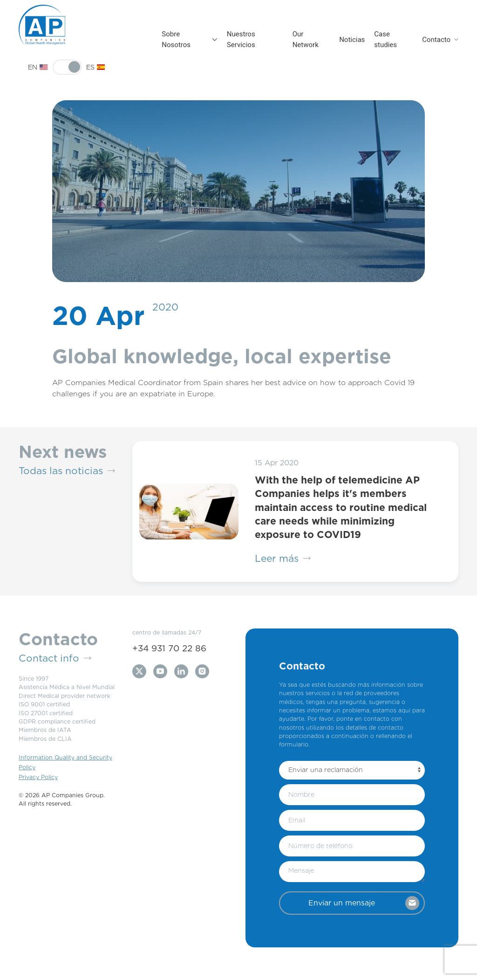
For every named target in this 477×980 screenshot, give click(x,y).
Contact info (55, 658)
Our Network (306, 39)
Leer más (283, 559)
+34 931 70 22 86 (169, 648)
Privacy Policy (38, 777)
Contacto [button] (440, 40)
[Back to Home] (42, 25)
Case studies (385, 39)
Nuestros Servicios (241, 39)
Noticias (352, 40)
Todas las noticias (67, 471)
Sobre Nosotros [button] (190, 39)
